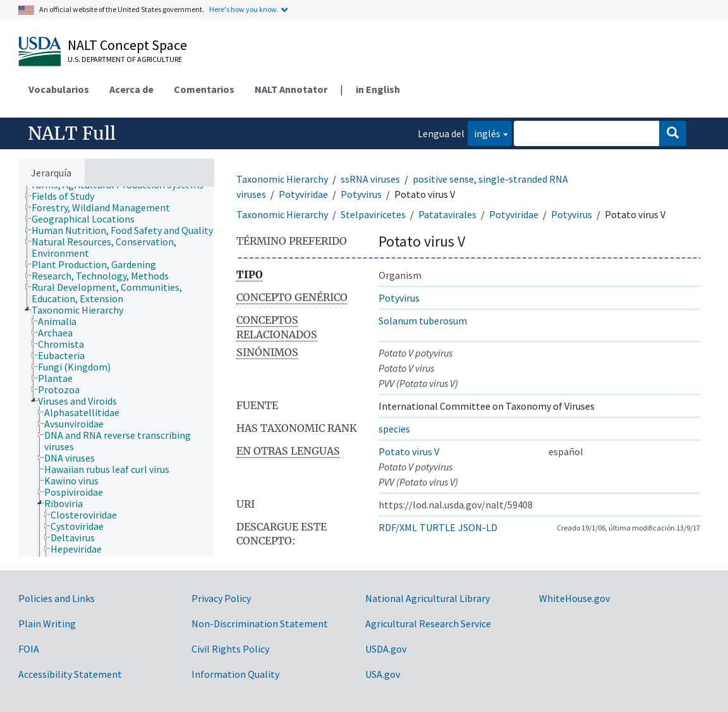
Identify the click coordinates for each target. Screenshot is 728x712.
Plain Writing (47, 623)
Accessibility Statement (70, 674)
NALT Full (72, 133)
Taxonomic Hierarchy (282, 179)
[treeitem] (68, 196)
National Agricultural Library (428, 598)
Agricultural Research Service (428, 623)
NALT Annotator (291, 89)
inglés (484, 132)
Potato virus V (409, 451)
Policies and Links (57, 598)
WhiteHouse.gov (574, 598)
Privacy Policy (221, 598)
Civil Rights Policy (230, 649)
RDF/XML (398, 527)
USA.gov (383, 674)
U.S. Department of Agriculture (125, 59)
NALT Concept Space (127, 45)
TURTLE (438, 527)
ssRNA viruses (370, 179)
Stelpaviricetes (373, 214)
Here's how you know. (244, 9)
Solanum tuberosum (423, 321)
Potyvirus (361, 194)
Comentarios (204, 89)
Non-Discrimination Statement (260, 623)
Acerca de (131, 89)
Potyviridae (303, 194)
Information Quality (235, 674)
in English (378, 89)
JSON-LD (478, 527)
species (394, 429)
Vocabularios (59, 89)
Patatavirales (447, 214)
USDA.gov (386, 649)
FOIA (29, 649)
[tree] (116, 371)
